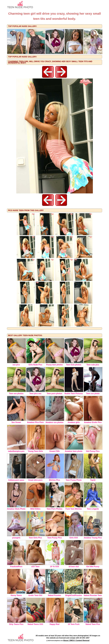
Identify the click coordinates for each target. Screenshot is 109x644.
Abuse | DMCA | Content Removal (76, 640)
